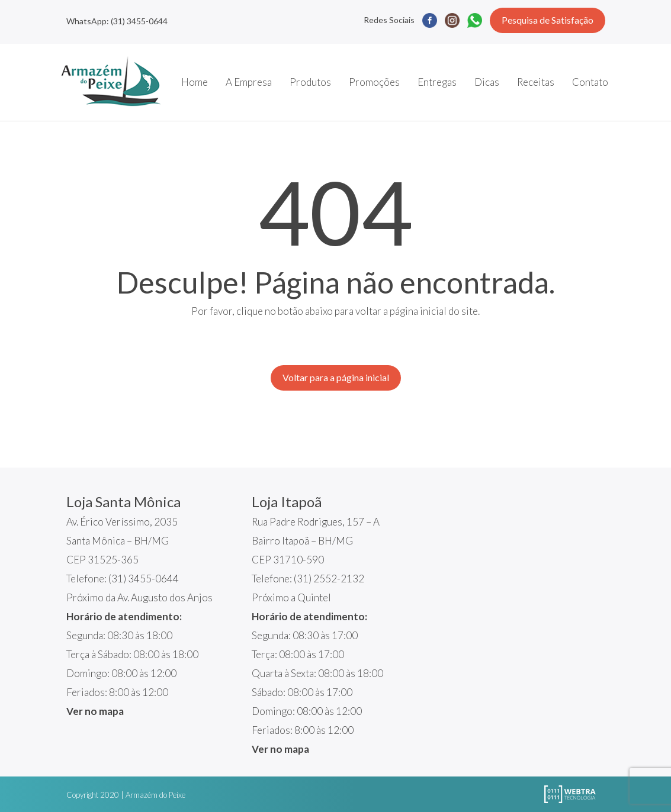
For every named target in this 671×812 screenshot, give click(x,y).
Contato (590, 82)
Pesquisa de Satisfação (548, 20)
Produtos (310, 82)
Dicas (487, 82)
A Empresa (249, 82)
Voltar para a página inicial (336, 377)
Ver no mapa (95, 711)
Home (195, 82)
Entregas (437, 82)
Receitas (536, 82)
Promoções (374, 82)
